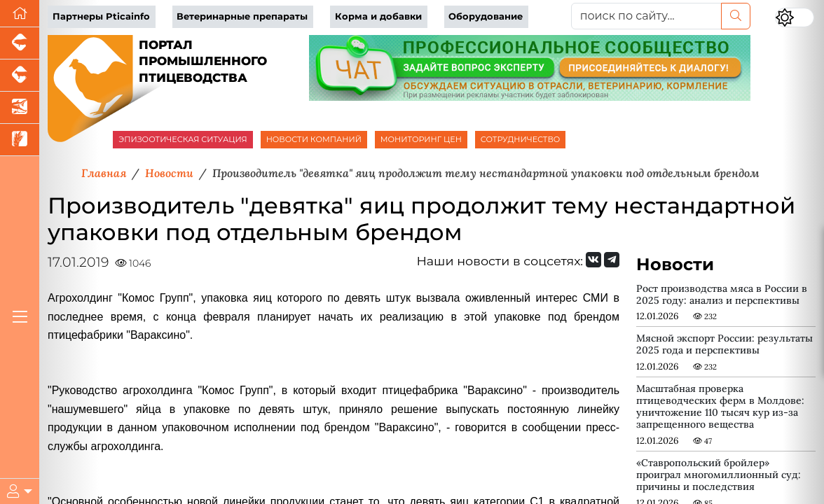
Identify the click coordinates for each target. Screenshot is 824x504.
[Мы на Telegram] (612, 260)
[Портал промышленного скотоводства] (20, 76)
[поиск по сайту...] (646, 16)
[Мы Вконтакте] (593, 260)
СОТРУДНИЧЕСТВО (521, 139)
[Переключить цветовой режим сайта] (795, 17)
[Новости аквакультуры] (20, 108)
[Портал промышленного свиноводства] (20, 43)
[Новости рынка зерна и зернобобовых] (20, 140)
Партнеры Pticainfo (101, 16)
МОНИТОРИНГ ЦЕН (421, 139)
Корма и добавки (378, 16)
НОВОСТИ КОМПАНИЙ (314, 139)
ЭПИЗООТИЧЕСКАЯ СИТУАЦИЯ (183, 139)
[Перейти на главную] (20, 14)
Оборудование (486, 16)
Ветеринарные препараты (242, 16)
